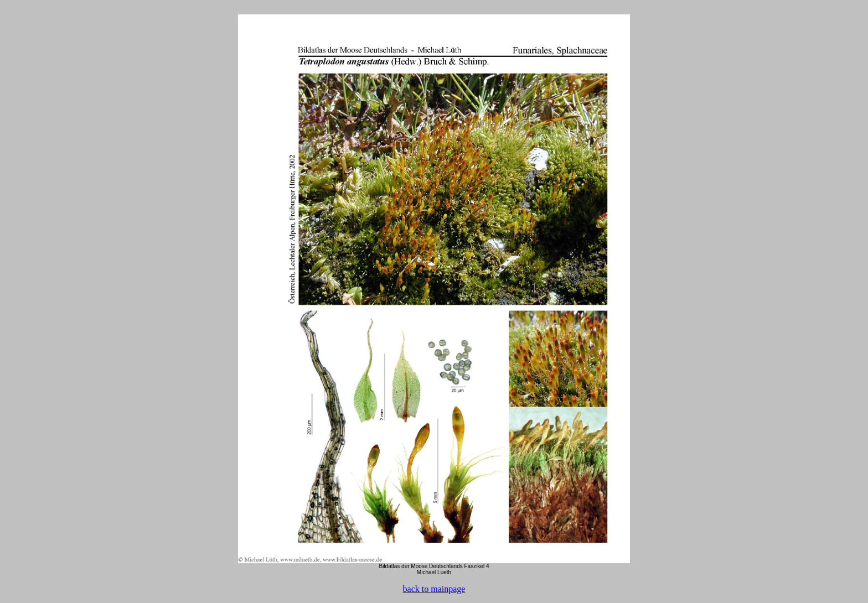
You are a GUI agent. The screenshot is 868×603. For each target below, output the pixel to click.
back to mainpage (434, 589)
